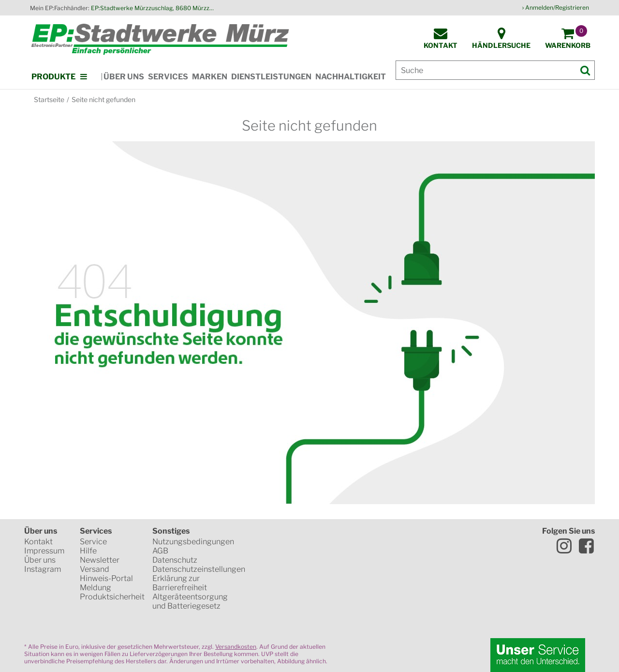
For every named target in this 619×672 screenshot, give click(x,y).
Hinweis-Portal (106, 578)
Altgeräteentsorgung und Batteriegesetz (190, 601)
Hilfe (88, 551)
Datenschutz (175, 560)
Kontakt (38, 542)
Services (168, 77)
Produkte (53, 77)
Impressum (44, 551)
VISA (346, 576)
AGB (160, 551)
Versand (95, 569)
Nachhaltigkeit (351, 77)
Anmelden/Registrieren (557, 7)
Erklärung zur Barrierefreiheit (180, 583)
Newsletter (100, 560)
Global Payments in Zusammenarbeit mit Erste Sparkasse (351, 610)
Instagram (43, 569)
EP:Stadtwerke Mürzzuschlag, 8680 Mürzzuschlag (154, 8)
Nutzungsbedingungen (193, 542)
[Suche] (495, 70)
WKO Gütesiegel (341, 542)
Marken (210, 77)
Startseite (49, 99)
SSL (282, 542)
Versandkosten (236, 647)
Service (93, 542)
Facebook (586, 546)
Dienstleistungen (271, 77)
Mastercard (283, 576)
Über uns (124, 77)
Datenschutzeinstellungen (199, 569)
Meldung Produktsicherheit (112, 592)
